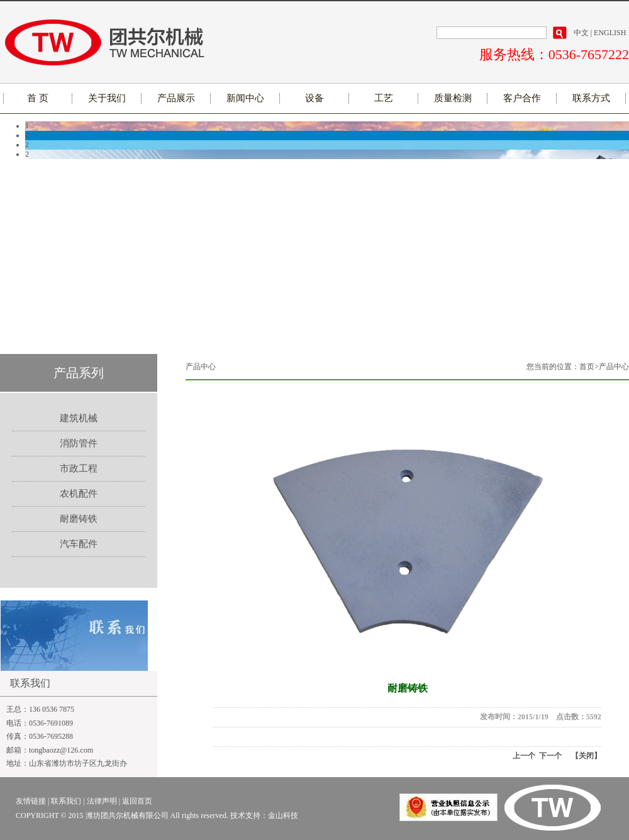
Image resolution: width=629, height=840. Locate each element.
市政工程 (79, 468)
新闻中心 (245, 98)
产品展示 (176, 98)
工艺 (384, 98)
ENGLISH (610, 33)
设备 (314, 98)
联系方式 (591, 98)
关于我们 (107, 98)
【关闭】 (586, 756)
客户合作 (522, 98)
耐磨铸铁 (79, 519)
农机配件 (79, 494)
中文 (581, 33)
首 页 (38, 98)
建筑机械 (79, 418)
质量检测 (453, 98)
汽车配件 (79, 544)
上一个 (524, 756)
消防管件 (79, 443)
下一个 (548, 756)
